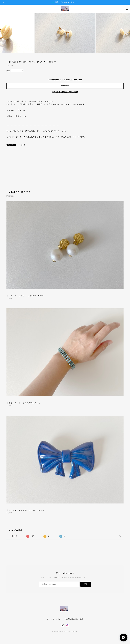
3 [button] (66, 55)
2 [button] (64, 55)
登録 (86, 584)
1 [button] (63, 55)
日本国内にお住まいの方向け (65, 92)
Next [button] (126, 33)
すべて (14, 536)
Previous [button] (4, 33)
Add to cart (65, 86)
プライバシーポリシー (55, 619)
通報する (22, 145)
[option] (65, 33)
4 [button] (68, 55)
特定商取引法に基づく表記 (74, 619)
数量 (8, 71)
